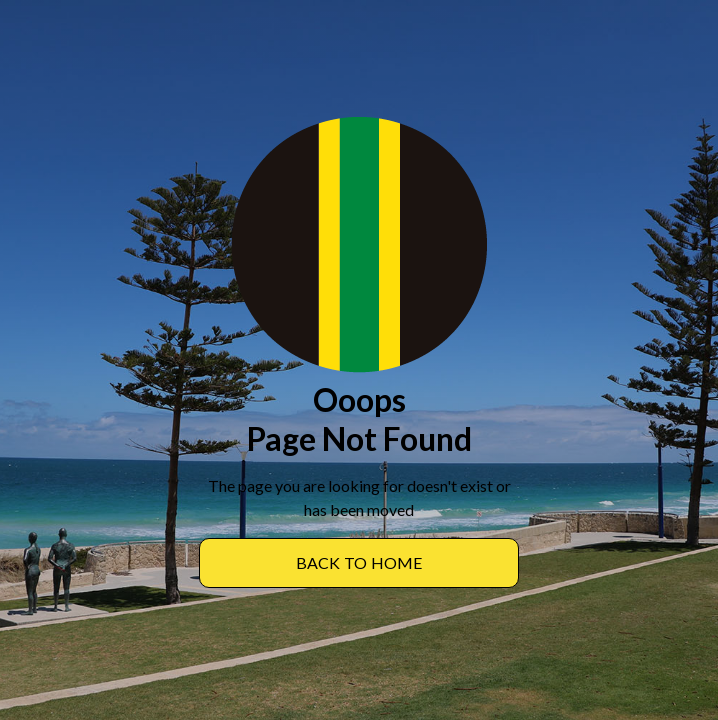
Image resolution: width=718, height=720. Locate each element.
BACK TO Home (359, 562)
